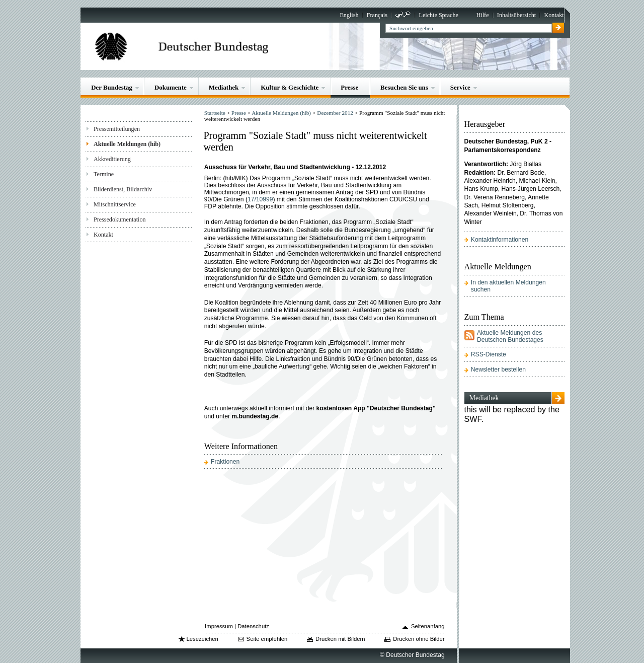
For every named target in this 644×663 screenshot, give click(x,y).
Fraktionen (225, 462)
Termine (104, 174)
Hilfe (483, 15)
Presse (349, 87)
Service (460, 87)
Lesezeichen (202, 639)
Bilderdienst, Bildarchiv (123, 189)
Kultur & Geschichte (290, 87)
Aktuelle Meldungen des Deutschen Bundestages (510, 336)
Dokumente (171, 87)
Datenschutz (253, 626)
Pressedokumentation (120, 219)
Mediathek (224, 87)
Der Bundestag (112, 87)
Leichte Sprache (439, 15)
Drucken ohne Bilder (419, 639)
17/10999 (260, 199)
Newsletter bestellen (498, 370)
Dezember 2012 (335, 113)
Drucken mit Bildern (340, 639)
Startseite (215, 113)
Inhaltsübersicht (516, 15)
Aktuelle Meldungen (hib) (127, 144)
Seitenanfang (428, 626)
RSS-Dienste (489, 354)
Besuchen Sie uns (404, 87)
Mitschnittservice (115, 204)
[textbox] (469, 28)
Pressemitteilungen (117, 129)
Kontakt (554, 15)
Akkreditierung (112, 159)
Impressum (219, 626)
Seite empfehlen (267, 639)
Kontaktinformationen (500, 240)
